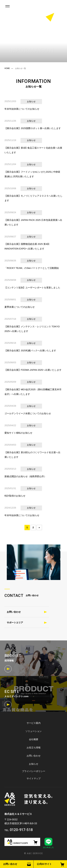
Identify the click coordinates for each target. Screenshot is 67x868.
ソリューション (33, 731)
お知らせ (34, 764)
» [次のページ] (39, 527)
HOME (7, 68)
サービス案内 (34, 723)
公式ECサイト (44, 864)
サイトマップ (34, 778)
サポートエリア (15, 623)
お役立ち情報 (34, 748)
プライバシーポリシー (34, 771)
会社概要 (34, 739)
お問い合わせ (10, 864)
